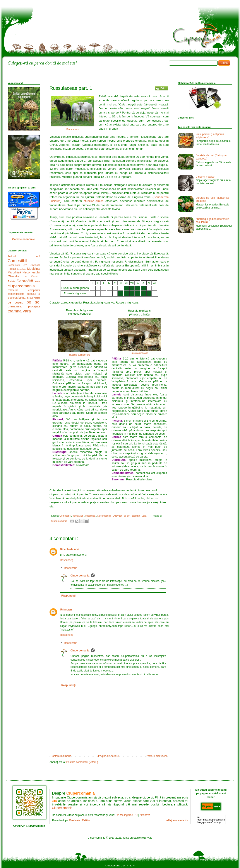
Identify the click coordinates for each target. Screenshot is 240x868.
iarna (23, 298)
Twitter (86, 820)
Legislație (22, 269)
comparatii (78, 516)
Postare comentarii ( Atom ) (82, 762)
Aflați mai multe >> (177, 820)
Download (35, 265)
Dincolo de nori (69, 549)
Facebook (75, 820)
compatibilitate (17, 294)
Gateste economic (23, 239)
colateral (18, 290)
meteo (37, 298)
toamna (136, 516)
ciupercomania (21, 286)
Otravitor (118, 516)
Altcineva (145, 815)
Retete (12, 281)
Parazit (35, 276)
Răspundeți (67, 560)
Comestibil (65, 516)
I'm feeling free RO (127, 815)
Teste (38, 281)
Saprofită (26, 281)
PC (27, 277)
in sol (30, 298)
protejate (34, 306)
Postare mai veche (157, 756)
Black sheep (73, 129)
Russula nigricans (139, 353)
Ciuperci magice (205, 177)
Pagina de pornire (109, 756)
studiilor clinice (94, 201)
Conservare (15, 265)
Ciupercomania (80, 576)
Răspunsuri (71, 568)
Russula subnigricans (80, 355)
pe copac (17, 302)
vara (144, 516)
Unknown (66, 610)
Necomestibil (104, 516)
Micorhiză (91, 516)
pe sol (127, 516)
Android (22, 256)
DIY (26, 265)
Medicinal (34, 269)
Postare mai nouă (61, 756)
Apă (38, 256)
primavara (18, 306)
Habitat (12, 269)
